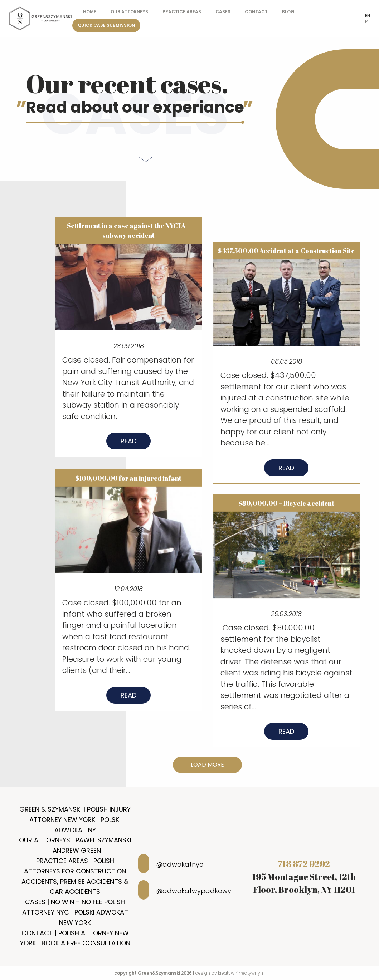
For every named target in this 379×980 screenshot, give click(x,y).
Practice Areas (182, 12)
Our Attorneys (129, 12)
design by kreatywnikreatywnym (230, 973)
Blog (288, 12)
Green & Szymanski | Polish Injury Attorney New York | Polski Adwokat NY (75, 820)
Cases (223, 12)
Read (128, 445)
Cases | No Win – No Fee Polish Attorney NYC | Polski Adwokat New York (75, 912)
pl (367, 22)
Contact (256, 12)
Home (90, 12)
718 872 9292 (304, 864)
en (368, 16)
